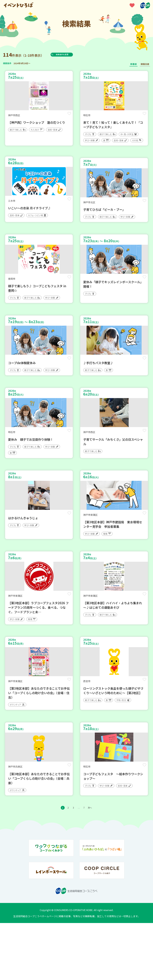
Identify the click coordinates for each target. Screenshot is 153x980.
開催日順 (145, 64)
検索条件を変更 (68, 54)
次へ (94, 864)
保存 (68, 115)
